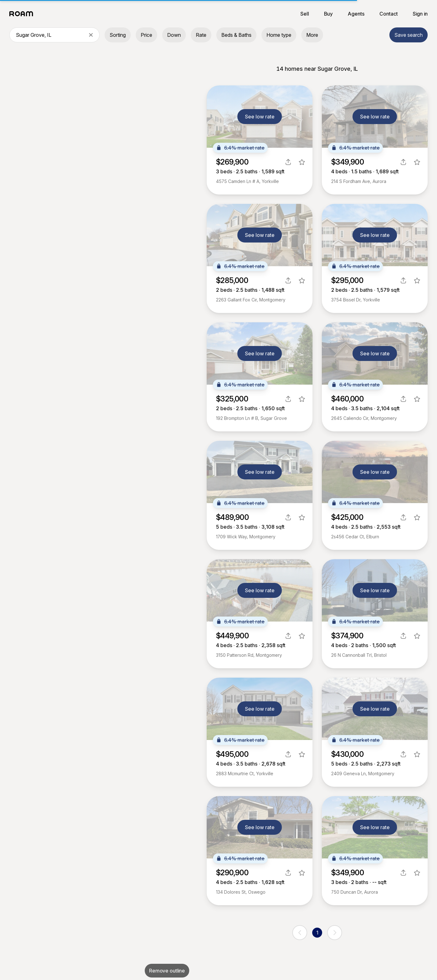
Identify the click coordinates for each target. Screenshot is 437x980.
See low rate (260, 117)
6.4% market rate (240, 148)
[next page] (335, 933)
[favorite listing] (302, 162)
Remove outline (167, 971)
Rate (201, 35)
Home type (279, 35)
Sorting (118, 35)
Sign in (420, 14)
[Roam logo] (23, 14)
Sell (305, 14)
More (312, 35)
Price (146, 35)
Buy (328, 14)
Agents (356, 14)
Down (174, 35)
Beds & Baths (236, 35)
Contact (389, 14)
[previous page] (300, 933)
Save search (409, 35)
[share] (288, 162)
